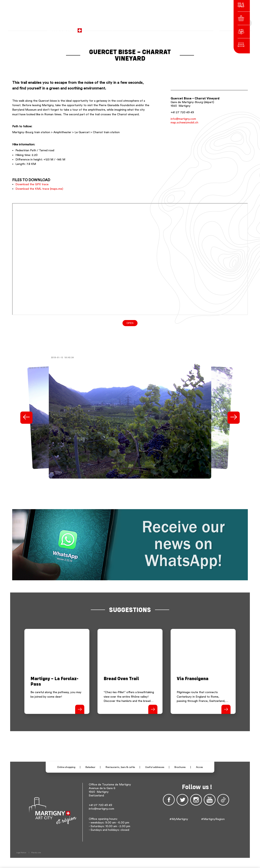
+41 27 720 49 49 (182, 112)
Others (192, 28)
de (178, 28)
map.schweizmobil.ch (184, 123)
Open (130, 323)
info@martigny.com (183, 119)
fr (172, 28)
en (183, 28)
